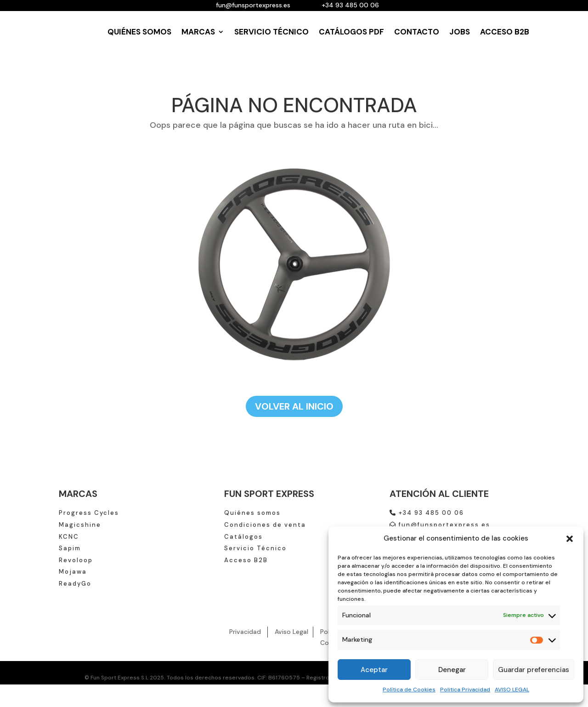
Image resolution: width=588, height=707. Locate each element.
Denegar (452, 670)
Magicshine (80, 525)
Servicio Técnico (255, 548)
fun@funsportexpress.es (440, 525)
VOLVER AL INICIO (294, 406)
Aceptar (374, 670)
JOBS (460, 32)
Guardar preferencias (534, 670)
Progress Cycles (89, 513)
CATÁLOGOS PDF (351, 32)
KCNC (69, 537)
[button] (570, 539)
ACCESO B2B (505, 32)
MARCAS (198, 32)
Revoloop (76, 560)
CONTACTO (417, 32)
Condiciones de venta (265, 525)
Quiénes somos (252, 513)
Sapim (70, 548)
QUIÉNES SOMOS (139, 32)
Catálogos (243, 537)
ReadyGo (75, 584)
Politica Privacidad (465, 690)
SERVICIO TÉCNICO (271, 32)
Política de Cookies (409, 690)
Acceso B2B (246, 560)
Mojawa (73, 572)
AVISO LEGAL (512, 690)
